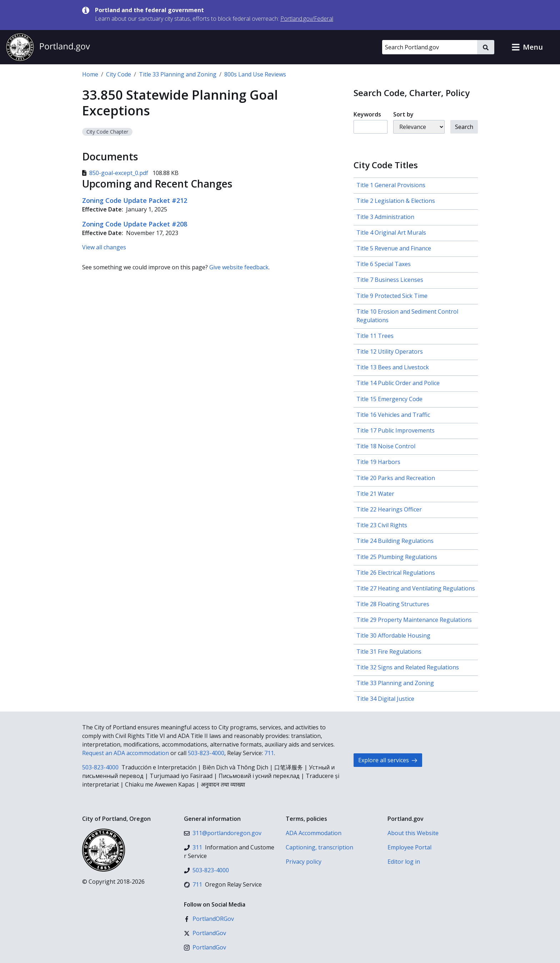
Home (90, 74)
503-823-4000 (206, 753)
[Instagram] (205, 947)
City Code (119, 74)
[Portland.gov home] (48, 47)
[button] (527, 47)
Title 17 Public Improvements (396, 430)
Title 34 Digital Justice (385, 699)
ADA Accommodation (314, 833)
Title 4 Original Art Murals (391, 233)
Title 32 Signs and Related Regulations (408, 667)
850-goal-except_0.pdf (116, 173)
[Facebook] (209, 919)
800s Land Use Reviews (255, 74)
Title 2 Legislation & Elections (396, 201)
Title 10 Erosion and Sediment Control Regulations (407, 316)
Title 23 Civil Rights (382, 525)
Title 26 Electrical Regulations (396, 573)
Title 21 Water (375, 494)
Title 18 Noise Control (386, 446)
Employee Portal (409, 847)
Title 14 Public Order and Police (398, 383)
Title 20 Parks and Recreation (396, 478)
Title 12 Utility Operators (390, 351)
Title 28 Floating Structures (393, 604)
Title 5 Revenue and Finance (394, 248)
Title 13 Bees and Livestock (393, 367)
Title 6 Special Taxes (384, 264)
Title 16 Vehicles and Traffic (393, 415)
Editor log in (404, 862)
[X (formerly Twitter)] (205, 933)
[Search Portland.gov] (430, 47)
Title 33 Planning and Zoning (178, 74)
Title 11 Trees (375, 336)
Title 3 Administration (385, 217)
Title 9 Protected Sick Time (392, 296)
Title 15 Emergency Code (389, 399)
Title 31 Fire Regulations (389, 652)
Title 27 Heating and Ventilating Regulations (416, 588)
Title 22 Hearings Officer (389, 509)
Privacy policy (304, 862)
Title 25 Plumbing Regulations (397, 557)
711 (269, 753)
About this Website (413, 833)
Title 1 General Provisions (391, 185)
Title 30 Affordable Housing (393, 635)
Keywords (367, 114)
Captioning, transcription (319, 847)
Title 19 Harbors (378, 462)
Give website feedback (239, 267)
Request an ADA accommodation (126, 753)
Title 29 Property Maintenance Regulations (414, 620)
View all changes (104, 247)
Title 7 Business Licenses (390, 280)
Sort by (403, 114)
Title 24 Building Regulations (395, 541)
